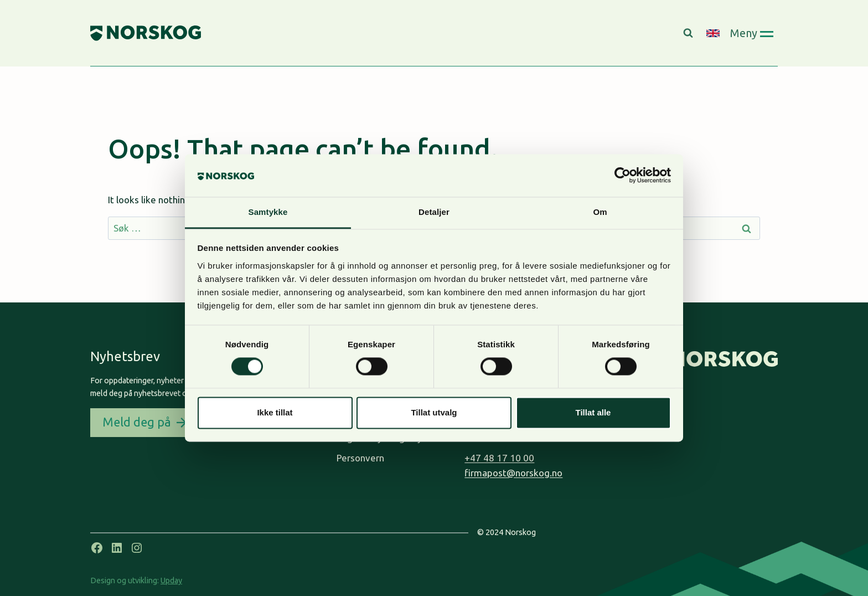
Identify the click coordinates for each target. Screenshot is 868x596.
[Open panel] (751, 33)
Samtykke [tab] (268, 212)
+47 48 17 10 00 (499, 458)
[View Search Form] (689, 33)
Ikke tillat (275, 412)
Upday (171, 580)
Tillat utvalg (434, 412)
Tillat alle (593, 412)
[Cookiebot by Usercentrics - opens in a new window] (622, 176)
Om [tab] (600, 212)
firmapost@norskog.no (513, 473)
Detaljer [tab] (434, 212)
